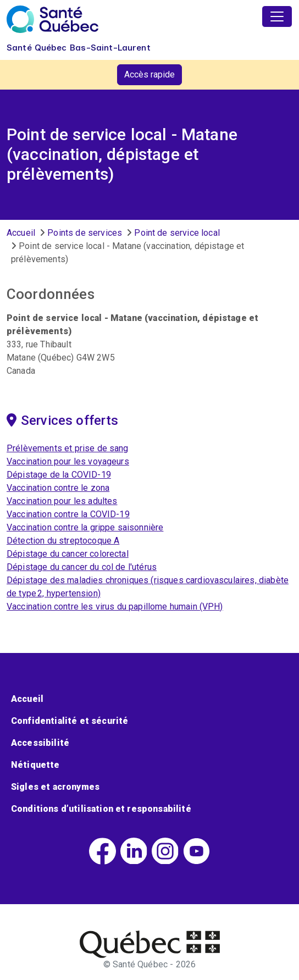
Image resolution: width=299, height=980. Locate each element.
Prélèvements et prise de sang (68, 448)
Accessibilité (40, 743)
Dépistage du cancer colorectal (68, 554)
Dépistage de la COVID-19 (59, 475)
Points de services (85, 233)
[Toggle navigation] (277, 16)
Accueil (21, 233)
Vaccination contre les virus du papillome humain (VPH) (115, 607)
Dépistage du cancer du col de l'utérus (82, 567)
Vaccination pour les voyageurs (68, 461)
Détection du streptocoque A (63, 541)
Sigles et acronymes (55, 787)
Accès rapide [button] (149, 74)
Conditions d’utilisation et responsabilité (101, 809)
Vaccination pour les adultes (62, 501)
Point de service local (177, 233)
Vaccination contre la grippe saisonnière (85, 527)
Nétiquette (35, 765)
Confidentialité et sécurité (70, 721)
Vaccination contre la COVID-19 (68, 514)
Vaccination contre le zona (58, 488)
